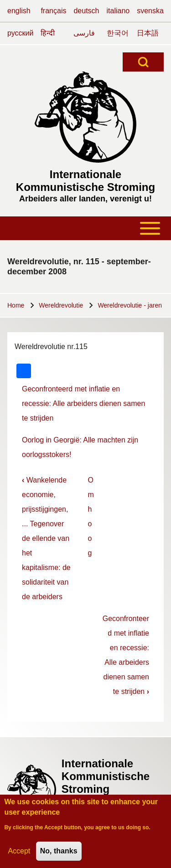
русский (20, 33)
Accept (19, 855)
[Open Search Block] (143, 62)
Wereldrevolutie (61, 305)
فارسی (84, 33)
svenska (150, 11)
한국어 (118, 33)
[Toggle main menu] (85, 228)
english (19, 11)
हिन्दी (48, 33)
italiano (118, 11)
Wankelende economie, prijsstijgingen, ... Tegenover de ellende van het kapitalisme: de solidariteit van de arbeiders (46, 538)
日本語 (148, 33)
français (53, 11)
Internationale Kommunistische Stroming (85, 181)
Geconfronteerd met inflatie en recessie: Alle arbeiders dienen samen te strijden (83, 403)
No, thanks (59, 855)
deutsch (86, 11)
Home (16, 305)
